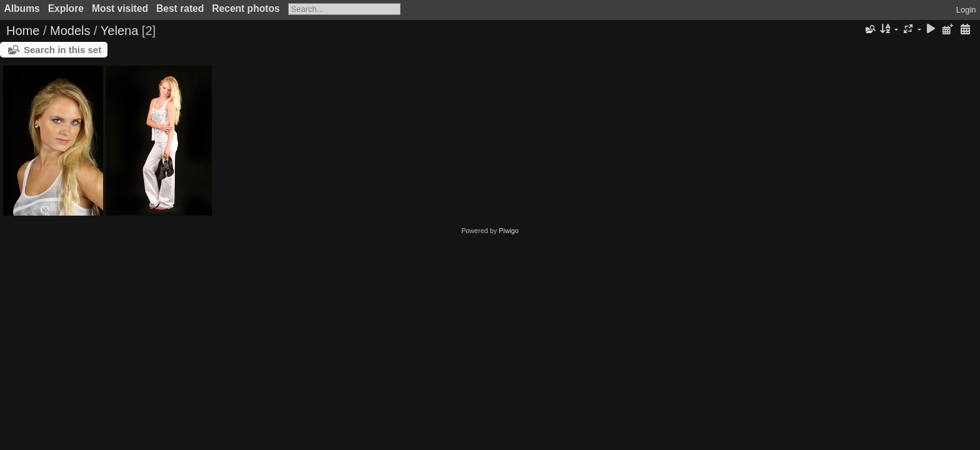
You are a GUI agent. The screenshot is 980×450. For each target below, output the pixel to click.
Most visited (120, 8)
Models (70, 31)
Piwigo (509, 231)
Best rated (180, 8)
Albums (22, 8)
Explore (66, 8)
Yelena (119, 31)
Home (23, 31)
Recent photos (246, 8)
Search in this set (62, 50)
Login (966, 10)
